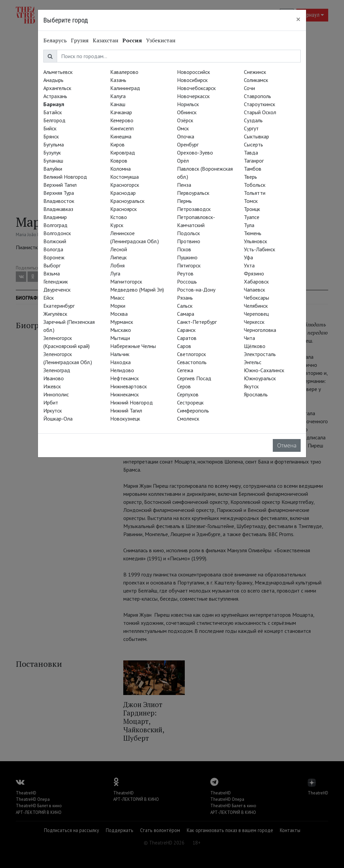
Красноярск (123, 209)
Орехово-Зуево (195, 153)
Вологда (53, 249)
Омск (183, 128)
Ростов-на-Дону (196, 290)
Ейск (49, 298)
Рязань (185, 298)
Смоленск (188, 419)
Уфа (248, 257)
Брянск (51, 136)
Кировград (123, 153)
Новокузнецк (125, 419)
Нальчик (120, 354)
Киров (117, 144)
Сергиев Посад (194, 378)
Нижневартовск (128, 386)
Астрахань (55, 96)
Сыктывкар (256, 136)
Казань (118, 80)
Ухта (249, 265)
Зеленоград (57, 370)
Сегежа (185, 370)
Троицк (252, 209)
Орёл (183, 161)
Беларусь (55, 40)
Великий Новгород (65, 177)
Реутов (185, 273)
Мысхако (121, 330)
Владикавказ (58, 209)
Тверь (250, 177)
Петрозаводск (194, 209)
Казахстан (105, 40)
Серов (184, 386)
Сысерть (253, 144)
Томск (251, 201)
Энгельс (253, 362)
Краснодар (123, 193)
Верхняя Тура (59, 193)
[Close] (298, 19)
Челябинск (256, 306)
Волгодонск (57, 233)
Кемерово (122, 120)
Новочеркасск (193, 96)
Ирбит (51, 402)
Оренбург (188, 144)
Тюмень (253, 233)
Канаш (118, 104)
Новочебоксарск (196, 88)
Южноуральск (260, 378)
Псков (184, 249)
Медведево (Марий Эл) (137, 290)
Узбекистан (161, 40)
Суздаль (253, 120)
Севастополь (192, 362)
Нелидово (122, 370)
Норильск (188, 104)
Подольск (188, 233)
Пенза (184, 185)
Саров (184, 346)
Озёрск (185, 120)
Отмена (287, 445)
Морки (118, 306)
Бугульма (54, 144)
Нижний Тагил (126, 410)
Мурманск (122, 322)
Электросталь (260, 354)
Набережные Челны (133, 346)
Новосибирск (192, 80)
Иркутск (53, 410)
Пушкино (187, 257)
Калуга (118, 96)
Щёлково (255, 346)
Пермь (184, 201)
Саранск (186, 330)
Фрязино (254, 273)
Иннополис (56, 394)
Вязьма (52, 273)
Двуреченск (57, 290)
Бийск (50, 128)
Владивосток (59, 201)
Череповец (256, 314)
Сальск (185, 306)
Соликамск (256, 80)
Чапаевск (254, 290)
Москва (119, 314)
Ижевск (52, 386)
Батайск (53, 112)
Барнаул (54, 104)
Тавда (251, 153)
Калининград (125, 88)
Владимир (55, 217)
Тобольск (255, 185)
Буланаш (53, 161)
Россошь (187, 281)
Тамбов (253, 169)
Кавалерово (124, 72)
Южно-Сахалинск (264, 370)
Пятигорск (189, 265)
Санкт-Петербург (197, 322)
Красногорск (125, 185)
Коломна (120, 169)
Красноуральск (127, 201)
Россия (132, 40)
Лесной (119, 249)
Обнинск (187, 112)
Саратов (187, 338)
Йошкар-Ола (58, 419)
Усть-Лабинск (260, 249)
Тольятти (255, 193)
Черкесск (254, 322)
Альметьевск (58, 72)
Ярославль (256, 394)
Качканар (121, 112)
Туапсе (252, 217)
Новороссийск (193, 72)
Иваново (54, 378)
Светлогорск (191, 354)
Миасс (117, 298)
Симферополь (193, 410)
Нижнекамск (124, 394)
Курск (117, 225)
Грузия (80, 40)
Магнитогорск (126, 281)
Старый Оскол (260, 112)
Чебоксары (256, 298)
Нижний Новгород (132, 402)
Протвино (189, 241)
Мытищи (120, 338)
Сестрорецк (190, 402)
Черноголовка (260, 330)
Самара (186, 314)
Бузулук (52, 153)
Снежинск (255, 72)
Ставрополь (257, 96)
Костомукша (124, 177)
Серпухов (188, 394)
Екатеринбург (59, 306)
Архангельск (57, 88)
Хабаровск (256, 281)
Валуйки (53, 169)
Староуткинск (260, 104)
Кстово (119, 217)
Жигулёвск (55, 314)
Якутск (251, 386)
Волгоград (55, 225)
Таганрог (254, 161)
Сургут (251, 128)
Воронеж (54, 257)
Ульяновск (255, 241)
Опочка (186, 136)
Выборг (52, 265)
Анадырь (53, 80)
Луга (115, 273)
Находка (120, 362)
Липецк (118, 257)
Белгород (54, 120)
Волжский (55, 241)
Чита (249, 338)
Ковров (119, 161)
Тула (249, 225)
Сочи (249, 88)
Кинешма (121, 136)
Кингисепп (122, 128)
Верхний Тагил (60, 185)
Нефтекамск (124, 378)
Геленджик (56, 281)
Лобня (117, 265)
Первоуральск (193, 193)
